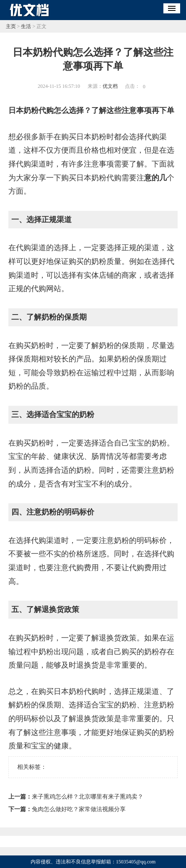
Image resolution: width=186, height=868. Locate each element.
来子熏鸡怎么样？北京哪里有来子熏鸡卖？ (88, 797)
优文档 (110, 86)
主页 (11, 26)
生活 (26, 26)
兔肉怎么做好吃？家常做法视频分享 (79, 809)
